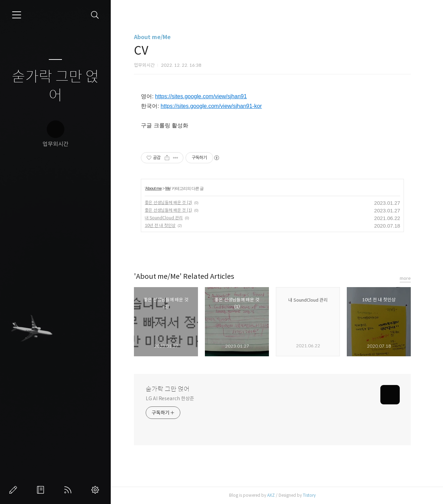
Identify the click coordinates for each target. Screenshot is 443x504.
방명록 (42, 490)
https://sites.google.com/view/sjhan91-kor (211, 106)
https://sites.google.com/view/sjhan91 (201, 96)
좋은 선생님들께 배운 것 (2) (168, 203)
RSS (69, 490)
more (405, 278)
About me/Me (152, 37)
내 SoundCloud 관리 (164, 218)
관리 (97, 490)
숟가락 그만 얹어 (55, 86)
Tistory (309, 495)
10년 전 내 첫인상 (160, 225)
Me (168, 189)
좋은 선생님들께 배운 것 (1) (168, 210)
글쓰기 (15, 490)
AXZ (271, 495)
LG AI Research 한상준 (170, 398)
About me (153, 189)
